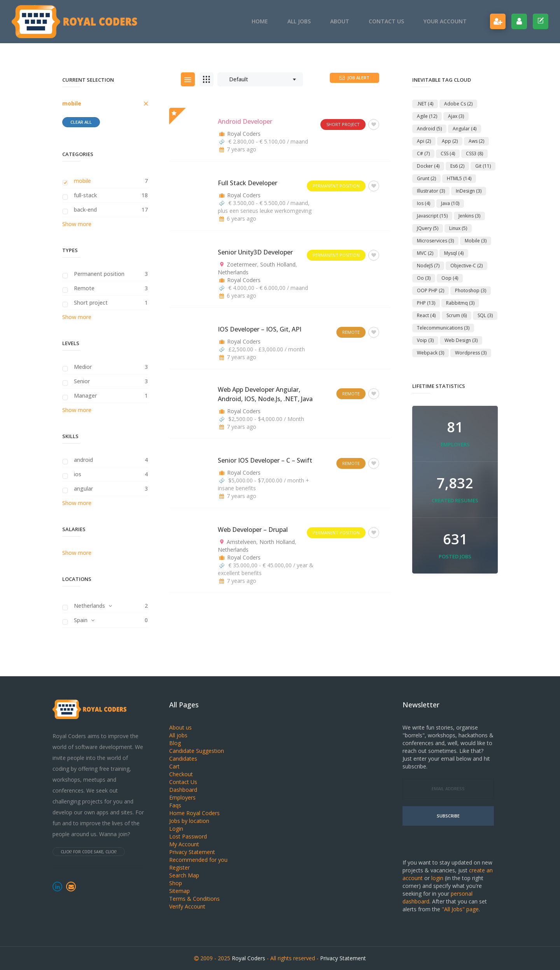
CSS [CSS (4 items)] (448, 153)
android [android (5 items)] (429, 129)
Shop (176, 883)
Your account (445, 21)
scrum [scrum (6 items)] (457, 315)
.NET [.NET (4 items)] (425, 104)
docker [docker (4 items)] (428, 166)
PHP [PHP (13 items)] (426, 303)
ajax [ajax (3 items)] (456, 116)
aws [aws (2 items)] (476, 141)
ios (78, 474)
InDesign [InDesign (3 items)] (469, 191)
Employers (182, 797)
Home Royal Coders (194, 813)
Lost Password (188, 836)
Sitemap (179, 891)
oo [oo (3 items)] (424, 278)
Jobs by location (189, 821)
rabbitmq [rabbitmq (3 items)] (460, 303)
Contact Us (386, 21)
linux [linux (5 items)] (458, 228)
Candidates (183, 759)
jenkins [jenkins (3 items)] (469, 216)
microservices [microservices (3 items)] (435, 241)
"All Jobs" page (460, 909)
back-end (85, 210)
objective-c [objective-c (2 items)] (466, 266)
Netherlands (89, 606)
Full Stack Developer (248, 183)
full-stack (85, 195)
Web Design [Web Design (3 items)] (461, 340)
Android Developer (245, 121)
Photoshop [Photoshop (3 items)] (471, 290)
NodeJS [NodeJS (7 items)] (428, 266)
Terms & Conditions (194, 899)
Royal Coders (244, 134)
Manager (85, 396)
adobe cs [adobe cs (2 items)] (458, 104)
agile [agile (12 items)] (427, 116)
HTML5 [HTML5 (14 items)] (459, 178)
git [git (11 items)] (483, 166)
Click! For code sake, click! (89, 852)
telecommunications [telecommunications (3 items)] (443, 328)
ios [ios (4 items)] (423, 203)
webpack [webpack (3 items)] (430, 353)
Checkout (181, 774)
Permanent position (99, 274)
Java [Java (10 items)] (450, 203)
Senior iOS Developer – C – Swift (265, 460)
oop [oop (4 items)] (450, 278)
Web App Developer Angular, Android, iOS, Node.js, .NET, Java (265, 394)
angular (83, 489)
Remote (84, 288)
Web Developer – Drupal (253, 530)
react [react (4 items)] (426, 315)
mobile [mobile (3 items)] (476, 241)
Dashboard (183, 790)
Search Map (184, 875)
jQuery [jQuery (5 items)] (428, 228)
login (437, 878)
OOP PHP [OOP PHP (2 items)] (430, 290)
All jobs (299, 21)
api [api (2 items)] (424, 141)
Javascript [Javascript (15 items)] (432, 216)
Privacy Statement (192, 852)
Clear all (81, 122)
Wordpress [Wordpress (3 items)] (471, 353)
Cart (174, 766)
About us (180, 727)
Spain (81, 620)
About (340, 21)
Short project (91, 303)
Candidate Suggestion (197, 751)
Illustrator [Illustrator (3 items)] (431, 191)
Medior (83, 367)
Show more (77, 224)
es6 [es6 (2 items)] (457, 166)
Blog (175, 743)
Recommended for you (198, 860)
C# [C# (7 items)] (423, 153)
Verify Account (187, 906)
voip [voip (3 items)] (425, 340)
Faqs (175, 805)
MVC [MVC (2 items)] (425, 253)
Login (176, 829)
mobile (72, 103)
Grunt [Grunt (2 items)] (426, 178)
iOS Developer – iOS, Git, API (260, 329)
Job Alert (354, 78)
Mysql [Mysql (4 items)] (454, 253)
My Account (184, 844)
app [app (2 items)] (450, 141)
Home (260, 21)
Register (179, 867)
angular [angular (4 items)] (465, 129)
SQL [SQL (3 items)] (485, 315)
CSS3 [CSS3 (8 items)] (474, 153)
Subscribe (448, 816)
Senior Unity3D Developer (255, 252)
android (83, 460)
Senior (82, 381)
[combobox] (260, 79)
